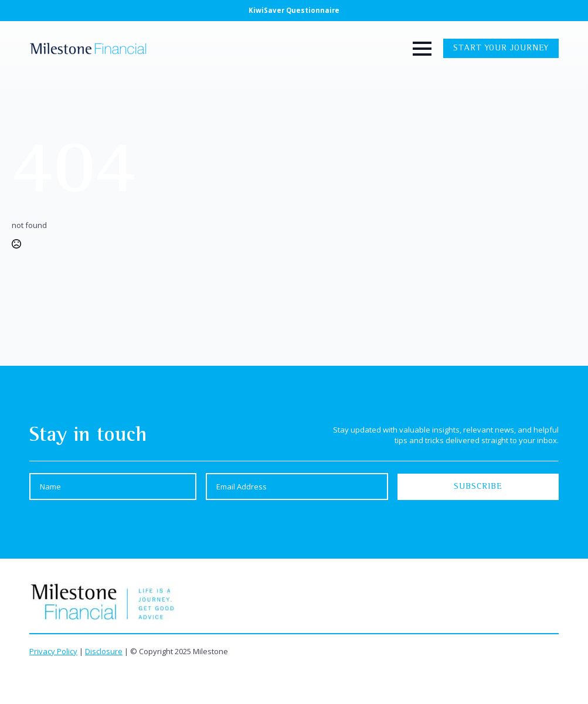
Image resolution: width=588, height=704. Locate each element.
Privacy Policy (53, 651)
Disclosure (104, 651)
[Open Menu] (428, 49)
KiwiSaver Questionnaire (294, 10)
